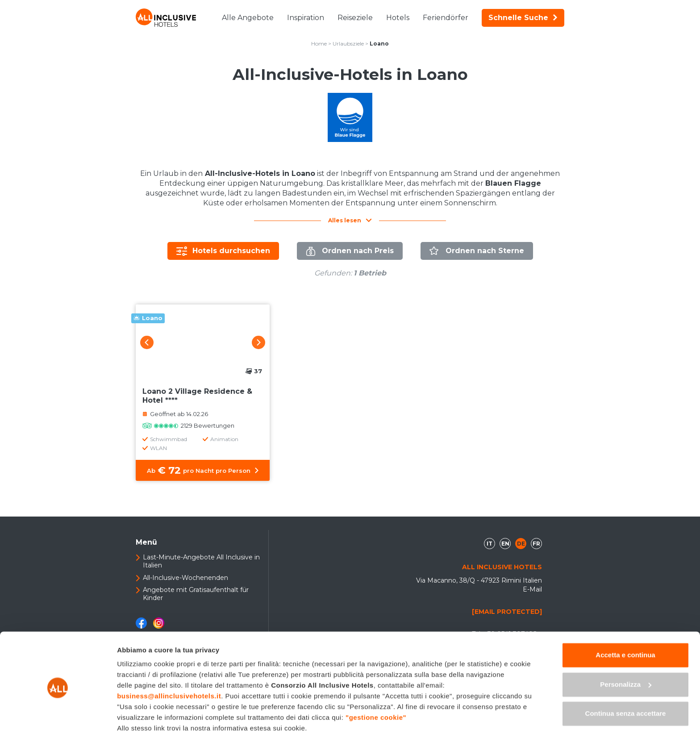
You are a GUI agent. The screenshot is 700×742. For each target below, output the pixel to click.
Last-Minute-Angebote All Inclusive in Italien (201, 561)
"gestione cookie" (376, 689)
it (490, 544)
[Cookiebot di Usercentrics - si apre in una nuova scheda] (58, 725)
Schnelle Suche (523, 18)
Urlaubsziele (348, 44)
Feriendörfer (446, 18)
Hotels (398, 18)
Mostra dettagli (141, 724)
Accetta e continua (625, 627)
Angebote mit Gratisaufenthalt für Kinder (196, 594)
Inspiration (306, 18)
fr (536, 544)
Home (319, 44)
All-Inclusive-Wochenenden (185, 578)
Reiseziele (355, 18)
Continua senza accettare (626, 685)
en (505, 544)
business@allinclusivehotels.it (169, 668)
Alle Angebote (248, 18)
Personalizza (626, 656)
